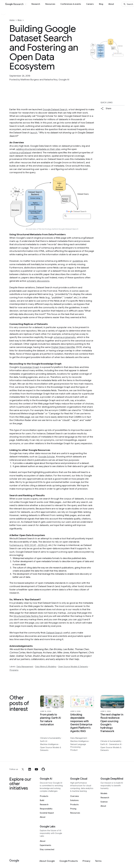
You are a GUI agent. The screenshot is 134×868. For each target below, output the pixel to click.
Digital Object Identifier (63, 347)
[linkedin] (30, 769)
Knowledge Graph (30, 367)
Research (36, 4)
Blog (101, 4)
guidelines (78, 261)
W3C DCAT (30, 545)
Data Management (25, 667)
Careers (90, 4)
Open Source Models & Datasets (73, 667)
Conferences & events (71, 4)
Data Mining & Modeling (46, 667)
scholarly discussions (38, 281)
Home (12, 20)
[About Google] (47, 861)
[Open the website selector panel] (26, 4)
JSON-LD (42, 545)
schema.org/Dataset (20, 153)
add (80, 619)
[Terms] (98, 861)
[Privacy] (86, 861)
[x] (23, 769)
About (111, 4)
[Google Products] (69, 861)
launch (34, 133)
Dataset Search (54, 633)
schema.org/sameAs (65, 337)
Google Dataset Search (55, 109)
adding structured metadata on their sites (38, 149)
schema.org (17, 545)
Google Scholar (47, 457)
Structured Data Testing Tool (28, 616)
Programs (14, 670)
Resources (50, 4)
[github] (43, 769)
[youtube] (36, 769)
